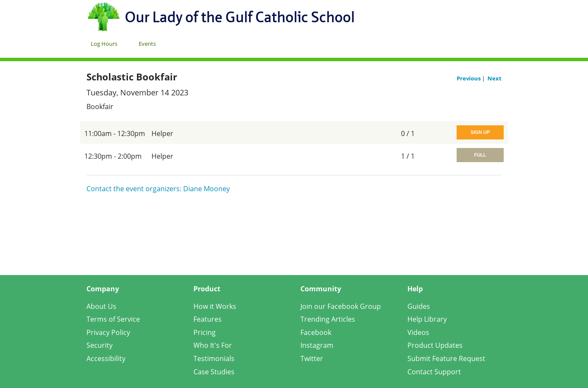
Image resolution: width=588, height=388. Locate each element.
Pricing (205, 332)
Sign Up (480, 132)
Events (147, 44)
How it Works (215, 306)
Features (208, 319)
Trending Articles (328, 319)
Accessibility (106, 358)
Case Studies (214, 372)
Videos (418, 332)
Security (99, 345)
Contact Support (434, 372)
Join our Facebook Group (341, 306)
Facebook (316, 332)
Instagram (317, 345)
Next (494, 78)
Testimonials (214, 358)
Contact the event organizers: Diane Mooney (158, 189)
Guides (419, 306)
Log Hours (104, 44)
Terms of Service (113, 319)
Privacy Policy (108, 332)
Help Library (427, 319)
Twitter (312, 358)
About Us (101, 306)
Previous (469, 78)
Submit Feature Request (446, 358)
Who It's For (213, 345)
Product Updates (435, 345)
